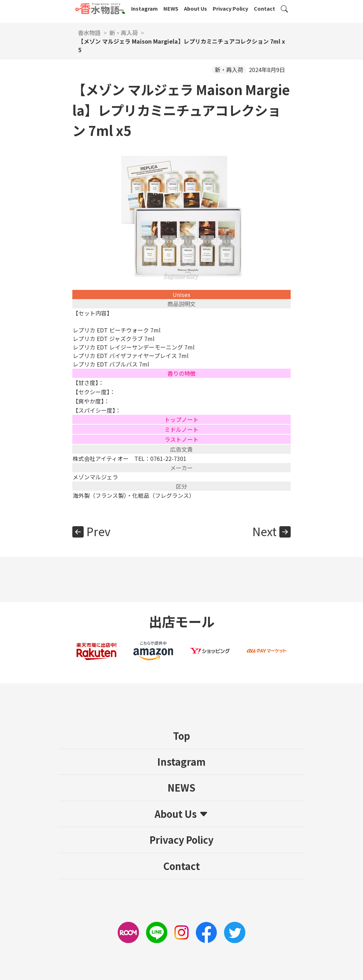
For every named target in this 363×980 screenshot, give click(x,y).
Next (264, 531)
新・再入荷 (229, 70)
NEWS (171, 8)
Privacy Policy (230, 8)
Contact (264, 8)
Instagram (144, 8)
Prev (99, 531)
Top (181, 736)
